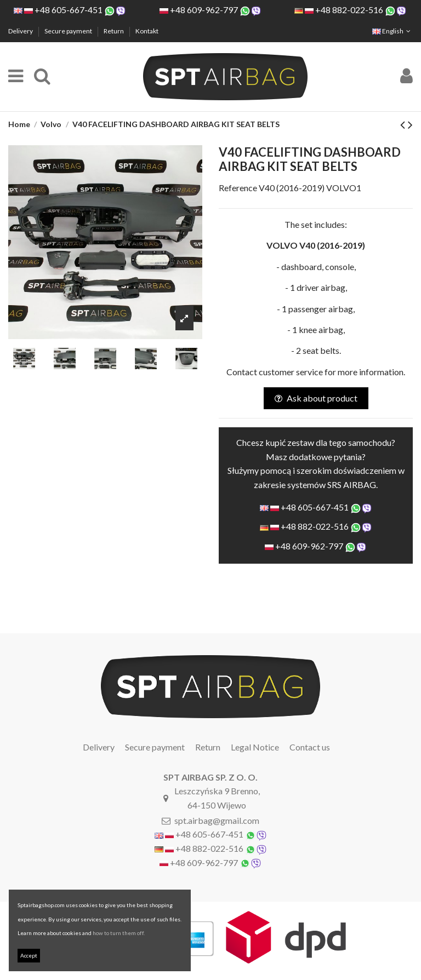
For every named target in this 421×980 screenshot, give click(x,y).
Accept (29, 955)
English (392, 31)
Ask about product (316, 398)
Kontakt (147, 31)
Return (114, 31)
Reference (238, 188)
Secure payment (69, 31)
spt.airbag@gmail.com (217, 820)
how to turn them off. (119, 933)
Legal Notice (255, 747)
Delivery (21, 31)
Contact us (310, 747)
